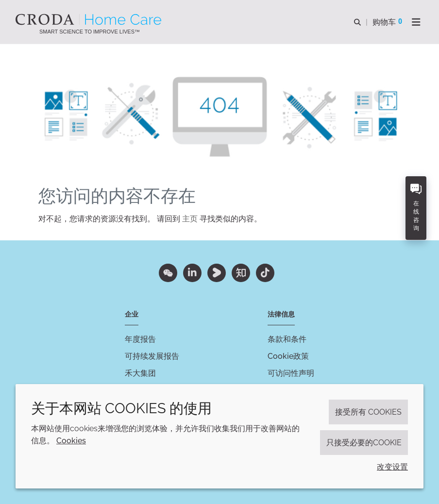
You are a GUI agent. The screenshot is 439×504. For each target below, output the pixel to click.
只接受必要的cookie (364, 443)
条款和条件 (287, 339)
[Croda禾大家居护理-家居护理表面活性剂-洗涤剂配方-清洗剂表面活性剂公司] (90, 19)
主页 (190, 219)
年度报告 (140, 339)
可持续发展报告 (152, 356)
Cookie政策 (288, 356)
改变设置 (392, 467)
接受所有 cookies (368, 412)
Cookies (71, 441)
